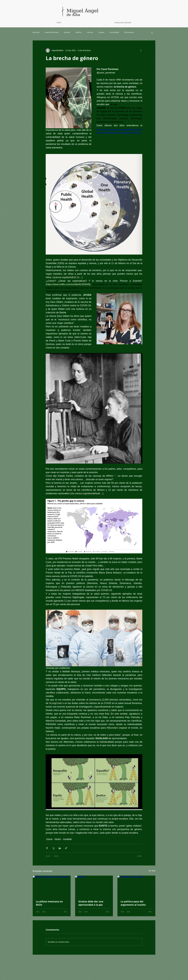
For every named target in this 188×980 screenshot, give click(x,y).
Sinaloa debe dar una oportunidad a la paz (91, 903)
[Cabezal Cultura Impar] (136, 886)
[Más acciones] (141, 50)
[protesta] (94, 886)
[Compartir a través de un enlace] (66, 848)
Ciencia (90, 32)
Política (78, 32)
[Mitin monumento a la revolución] (52, 886)
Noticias (36, 32)
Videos (101, 32)
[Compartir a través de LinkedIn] (60, 848)
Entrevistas (129, 32)
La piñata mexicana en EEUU (49, 903)
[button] (152, 33)
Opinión (67, 32)
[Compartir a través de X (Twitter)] (53, 848)
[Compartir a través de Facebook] (47, 848)
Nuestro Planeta (52, 32)
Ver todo (152, 871)
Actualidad (114, 32)
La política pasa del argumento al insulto (133, 903)
